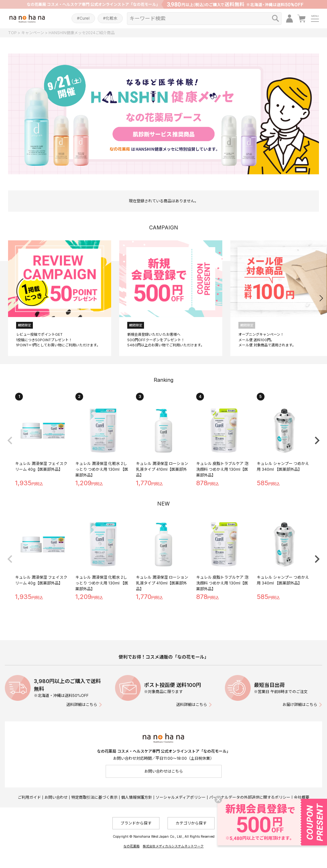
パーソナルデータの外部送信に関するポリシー (250, 797)
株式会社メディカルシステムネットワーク (173, 846)
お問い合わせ (56, 797)
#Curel (83, 18)
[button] (321, 298)
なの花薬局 (131, 846)
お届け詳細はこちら (300, 704)
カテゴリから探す (191, 823)
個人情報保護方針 (137, 797)
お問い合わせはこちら (164, 771)
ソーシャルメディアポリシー (181, 797)
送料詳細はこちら (82, 704)
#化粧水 (110, 18)
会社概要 (302, 797)
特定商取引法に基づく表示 (94, 797)
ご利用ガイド (29, 797)
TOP (12, 33)
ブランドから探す (136, 823)
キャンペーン (33, 33)
